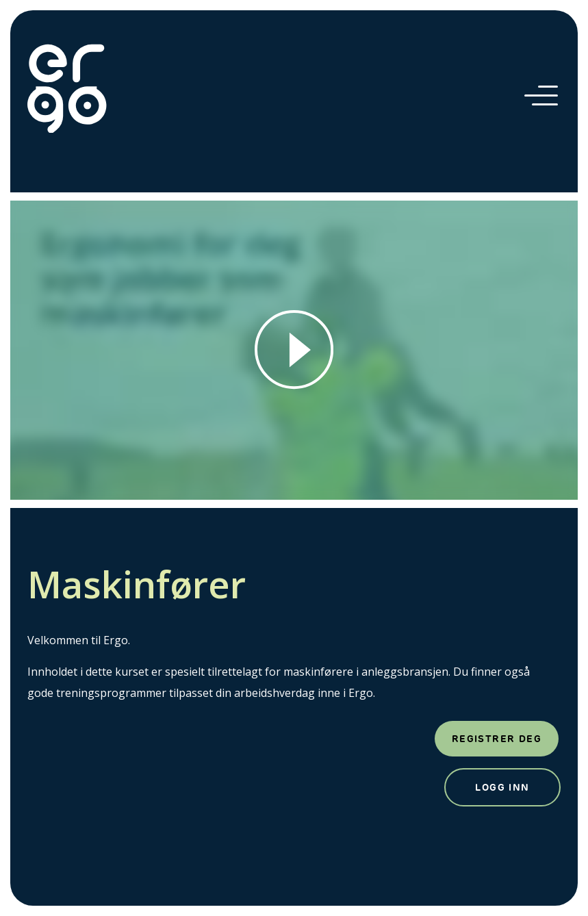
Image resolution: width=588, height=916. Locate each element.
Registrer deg (497, 739)
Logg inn (502, 787)
